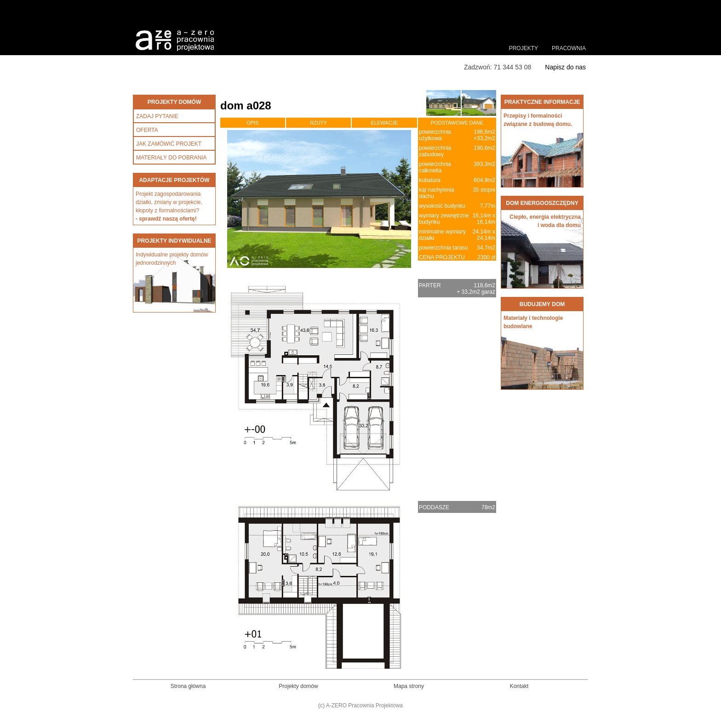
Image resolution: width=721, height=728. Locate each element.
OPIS (252, 123)
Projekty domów (298, 686)
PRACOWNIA (569, 48)
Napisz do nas (565, 67)
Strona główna (188, 686)
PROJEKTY (524, 48)
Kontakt (519, 686)
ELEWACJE (385, 123)
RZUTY (318, 123)
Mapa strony (409, 686)
